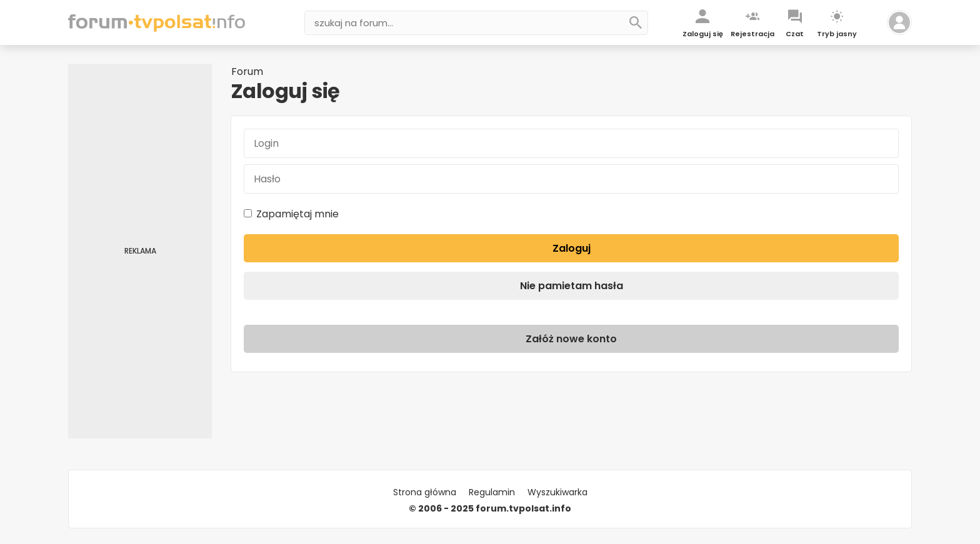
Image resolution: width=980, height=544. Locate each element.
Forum (247, 72)
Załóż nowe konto (571, 339)
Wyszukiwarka (557, 492)
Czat (795, 34)
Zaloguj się (703, 34)
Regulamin (492, 492)
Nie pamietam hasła (572, 286)
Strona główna (425, 492)
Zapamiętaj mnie (291, 214)
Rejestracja (752, 34)
